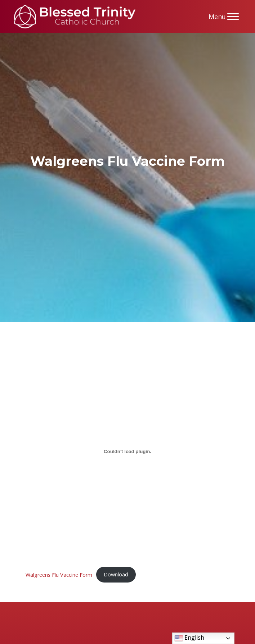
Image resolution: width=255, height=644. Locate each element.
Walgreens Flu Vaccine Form (59, 574)
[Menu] (233, 16)
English (189, 638)
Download (116, 574)
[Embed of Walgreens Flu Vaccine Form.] (127, 452)
